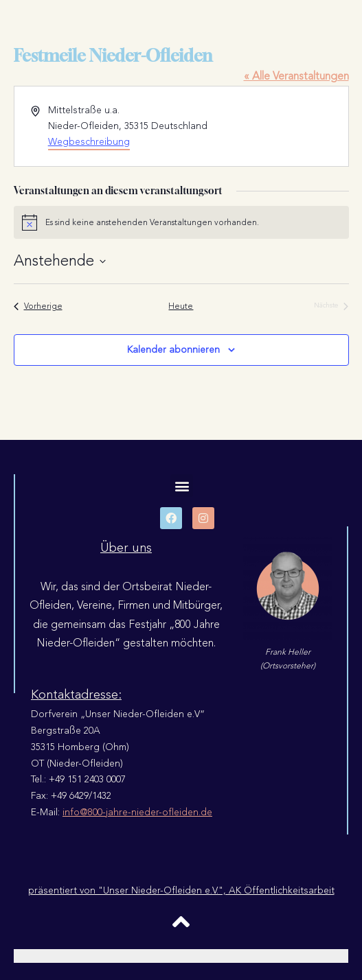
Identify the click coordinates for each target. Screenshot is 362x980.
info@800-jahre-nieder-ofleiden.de (137, 812)
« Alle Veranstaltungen (296, 76)
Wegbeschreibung (89, 142)
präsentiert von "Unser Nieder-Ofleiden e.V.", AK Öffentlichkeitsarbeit (181, 890)
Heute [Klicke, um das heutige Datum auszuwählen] (181, 306)
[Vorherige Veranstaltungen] (38, 306)
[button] (182, 486)
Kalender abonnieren (173, 350)
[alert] (181, 222)
